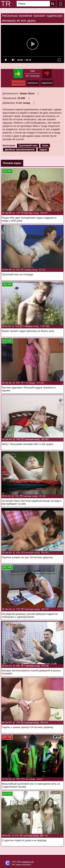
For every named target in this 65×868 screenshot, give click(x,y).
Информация (18, 83)
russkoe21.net (28, 862)
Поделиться (47, 83)
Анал (45, 145)
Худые (43, 149)
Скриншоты (33, 83)
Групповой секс (28, 145)
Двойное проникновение (20, 149)
